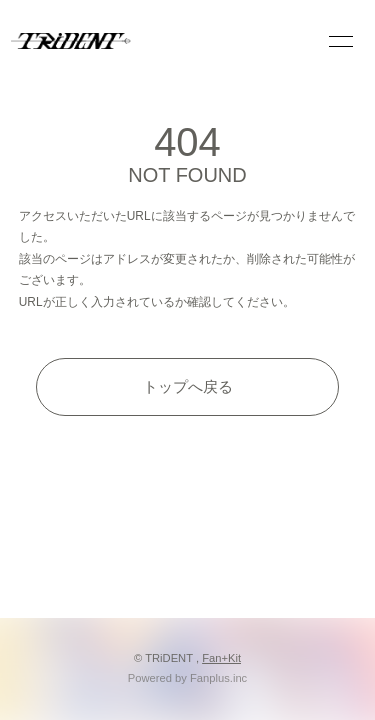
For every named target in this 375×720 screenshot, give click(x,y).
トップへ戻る (188, 386)
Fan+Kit (221, 658)
